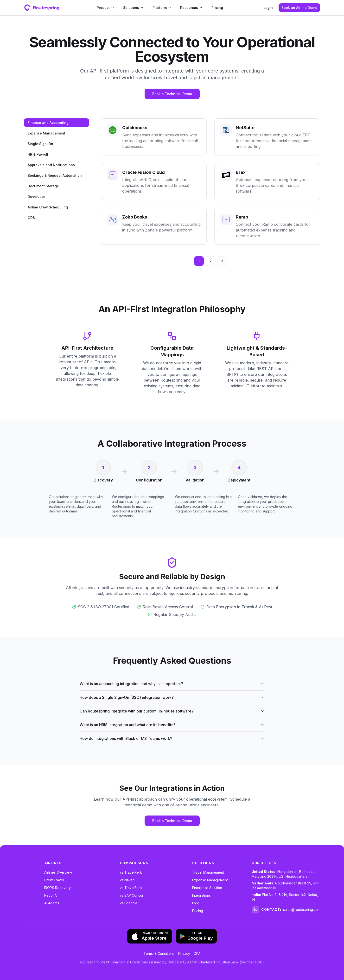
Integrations (201, 895)
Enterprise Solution (207, 888)
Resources (191, 8)
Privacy (184, 953)
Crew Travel (54, 880)
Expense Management (46, 133)
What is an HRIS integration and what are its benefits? (172, 725)
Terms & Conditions (159, 953)
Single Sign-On (40, 144)
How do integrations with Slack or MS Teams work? (172, 738)
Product (106, 8)
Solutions (134, 8)
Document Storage (43, 186)
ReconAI (51, 895)
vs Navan (127, 880)
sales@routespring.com (302, 910)
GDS (31, 218)
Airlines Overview (58, 872)
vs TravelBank (131, 888)
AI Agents (52, 903)
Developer (36, 197)
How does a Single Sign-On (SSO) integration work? (172, 697)
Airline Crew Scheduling (48, 207)
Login (268, 8)
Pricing (217, 8)
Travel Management (208, 872)
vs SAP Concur (132, 895)
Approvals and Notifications (51, 165)
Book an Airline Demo (299, 8)
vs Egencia (128, 903)
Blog (196, 903)
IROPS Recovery (57, 888)
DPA (197, 953)
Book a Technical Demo (172, 94)
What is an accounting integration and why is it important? (172, 684)
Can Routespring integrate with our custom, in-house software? (172, 711)
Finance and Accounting (48, 123)
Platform (162, 8)
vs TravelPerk (131, 872)
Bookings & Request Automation (55, 175)
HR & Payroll (38, 154)
